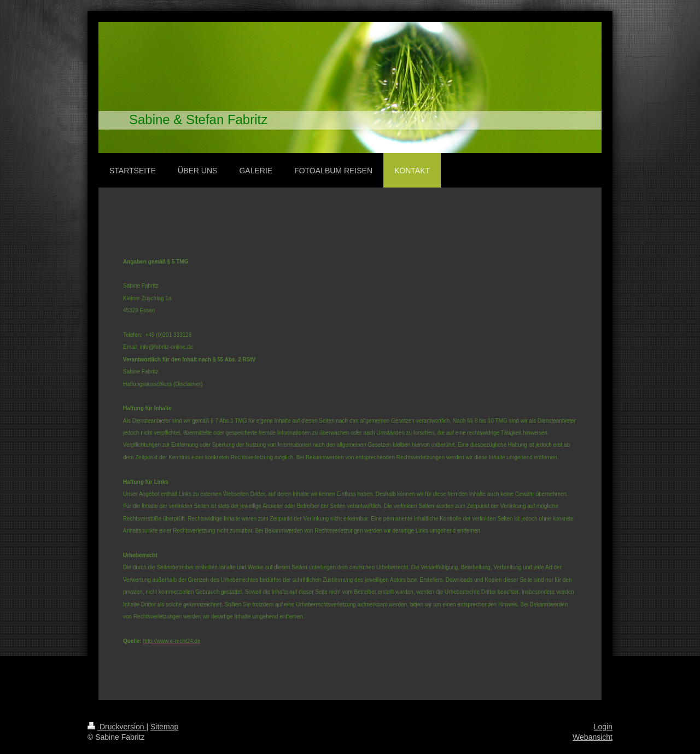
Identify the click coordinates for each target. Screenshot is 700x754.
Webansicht (593, 737)
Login (603, 727)
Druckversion (117, 727)
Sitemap (164, 727)
